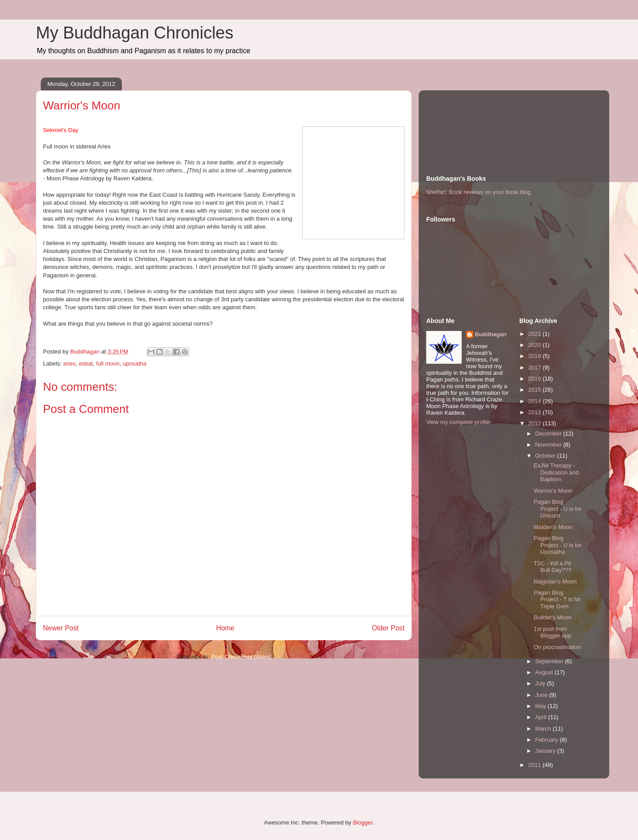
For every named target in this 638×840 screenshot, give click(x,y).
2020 (535, 345)
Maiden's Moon (553, 527)
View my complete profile (458, 422)
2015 (535, 390)
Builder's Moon (552, 617)
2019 (535, 356)
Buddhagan (491, 334)
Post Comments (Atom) (241, 657)
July (541, 683)
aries (70, 364)
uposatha (135, 364)
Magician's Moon (555, 581)
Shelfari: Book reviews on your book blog (478, 192)
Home (226, 628)
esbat (86, 364)
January (546, 751)
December (549, 434)
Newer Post (61, 628)
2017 (535, 367)
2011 (535, 765)
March (544, 729)
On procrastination (557, 647)
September (550, 661)
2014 (535, 401)
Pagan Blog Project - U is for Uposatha (557, 545)
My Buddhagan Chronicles (135, 33)
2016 (535, 379)
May (541, 706)
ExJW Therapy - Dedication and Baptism (556, 472)
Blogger (362, 822)
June (542, 695)
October (546, 456)
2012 (535, 423)
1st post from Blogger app (552, 632)
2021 (535, 334)
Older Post (388, 628)
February (548, 740)
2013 (535, 412)
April (542, 717)
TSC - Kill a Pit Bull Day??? (552, 567)
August (545, 672)
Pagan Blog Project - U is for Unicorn (557, 509)
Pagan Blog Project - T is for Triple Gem (557, 599)
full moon (108, 364)
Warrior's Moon (553, 491)
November (549, 445)
